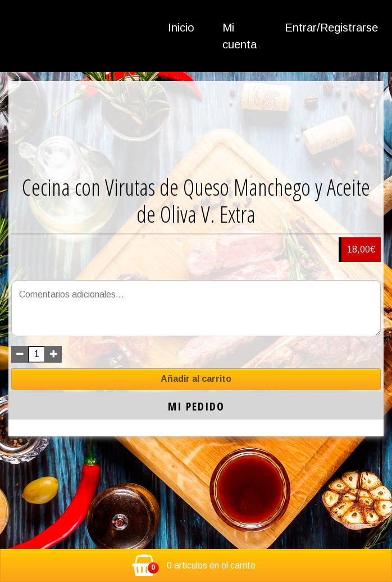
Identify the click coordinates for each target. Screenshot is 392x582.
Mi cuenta (240, 36)
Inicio (181, 28)
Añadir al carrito (196, 379)
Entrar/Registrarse (331, 28)
